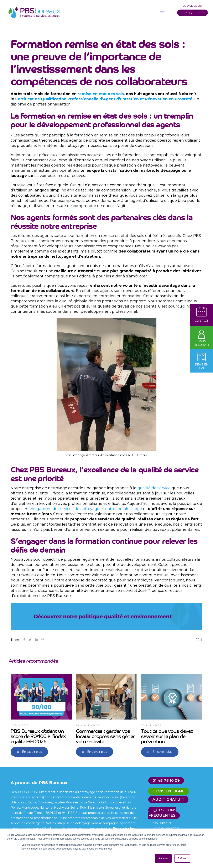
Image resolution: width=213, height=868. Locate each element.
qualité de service (154, 488)
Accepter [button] (163, 858)
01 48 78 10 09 (193, 13)
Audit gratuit (168, 799)
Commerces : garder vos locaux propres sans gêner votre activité (105, 736)
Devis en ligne (168, 791)
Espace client (193, 6)
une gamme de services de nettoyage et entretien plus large (85, 509)
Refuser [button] (182, 858)
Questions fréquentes (162, 813)
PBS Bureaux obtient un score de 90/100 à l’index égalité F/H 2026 (38, 736)
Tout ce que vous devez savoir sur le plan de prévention (167, 736)
